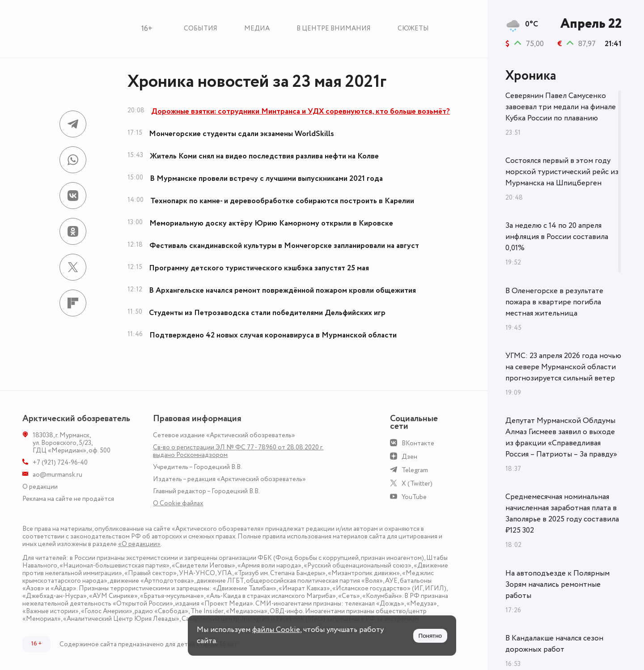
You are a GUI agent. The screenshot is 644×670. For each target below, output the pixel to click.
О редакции (40, 487)
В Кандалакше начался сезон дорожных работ (554, 644)
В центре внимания (334, 28)
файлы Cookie (276, 630)
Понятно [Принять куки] (430, 636)
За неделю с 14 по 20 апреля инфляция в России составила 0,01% (557, 237)
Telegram (415, 470)
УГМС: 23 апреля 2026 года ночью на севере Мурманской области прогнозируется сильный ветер (563, 367)
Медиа (257, 28)
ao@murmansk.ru (57, 475)
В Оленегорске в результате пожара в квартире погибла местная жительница (554, 302)
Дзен (409, 457)
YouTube (414, 497)
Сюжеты (413, 28)
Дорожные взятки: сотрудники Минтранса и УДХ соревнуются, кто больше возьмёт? (301, 111)
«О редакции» (139, 544)
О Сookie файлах (178, 503)
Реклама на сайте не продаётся (68, 499)
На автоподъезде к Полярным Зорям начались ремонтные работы (557, 585)
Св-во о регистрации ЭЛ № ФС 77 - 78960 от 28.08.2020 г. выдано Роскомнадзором (238, 451)
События (201, 28)
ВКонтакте (418, 443)
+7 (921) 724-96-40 (60, 463)
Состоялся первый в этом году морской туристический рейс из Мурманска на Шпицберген (562, 172)
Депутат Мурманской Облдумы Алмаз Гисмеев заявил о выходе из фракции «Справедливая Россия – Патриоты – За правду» (561, 437)
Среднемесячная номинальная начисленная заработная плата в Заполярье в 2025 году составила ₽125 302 (562, 514)
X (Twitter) (417, 484)
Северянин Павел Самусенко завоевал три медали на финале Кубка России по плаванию (561, 107)
